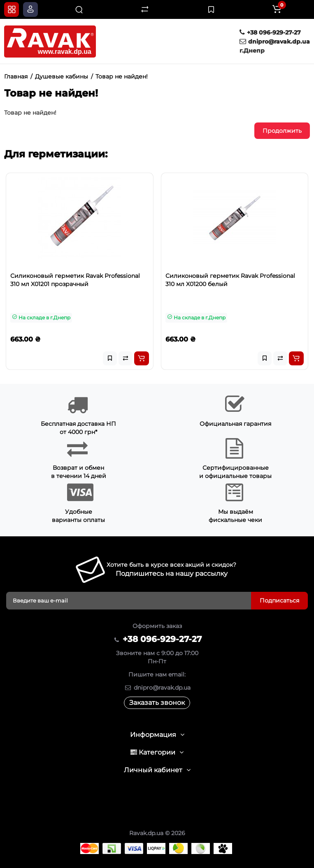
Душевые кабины (62, 76)
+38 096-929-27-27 (270, 32)
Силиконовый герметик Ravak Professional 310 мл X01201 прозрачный (75, 280)
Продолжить (282, 131)
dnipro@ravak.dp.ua (275, 42)
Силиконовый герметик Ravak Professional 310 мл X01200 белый (230, 280)
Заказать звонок (157, 703)
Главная (16, 76)
